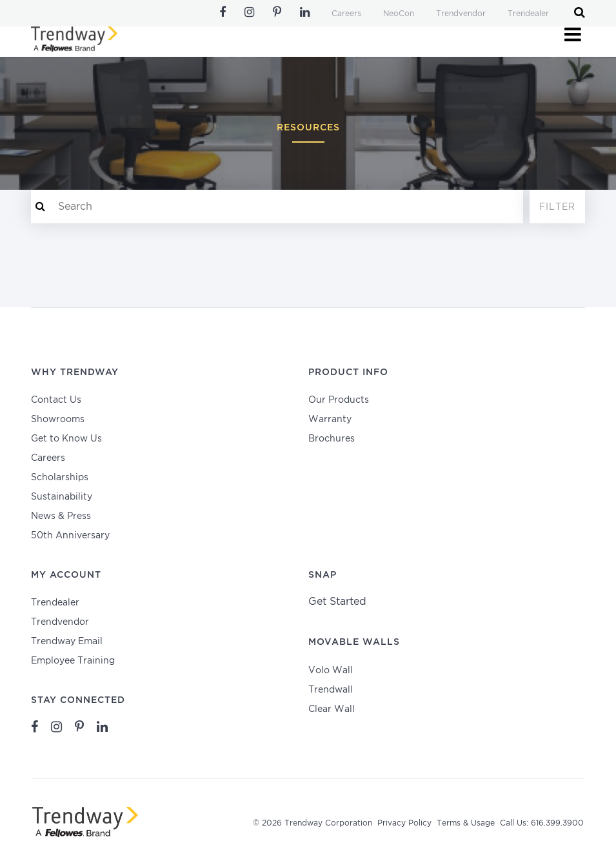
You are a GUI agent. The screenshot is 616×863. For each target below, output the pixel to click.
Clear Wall (332, 709)
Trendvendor (461, 14)
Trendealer (528, 14)
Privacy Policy (404, 823)
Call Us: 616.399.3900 (542, 823)
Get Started (337, 602)
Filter (557, 207)
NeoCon (399, 14)
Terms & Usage (466, 823)
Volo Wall (331, 671)
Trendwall (331, 690)
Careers (346, 14)
